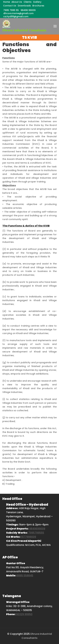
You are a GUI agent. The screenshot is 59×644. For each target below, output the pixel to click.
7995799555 (36, 533)
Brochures (38, 6)
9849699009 (37, 529)
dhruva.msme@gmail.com (18, 13)
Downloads (24, 6)
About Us (17, 2)
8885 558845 (25, 576)
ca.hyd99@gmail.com (16, 16)
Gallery (37, 2)
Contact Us (10, 6)
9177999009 (29, 537)
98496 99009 (28, 10)
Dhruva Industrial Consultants (24, 30)
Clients (28, 2)
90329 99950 (24, 614)
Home (7, 2)
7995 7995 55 (11, 10)
